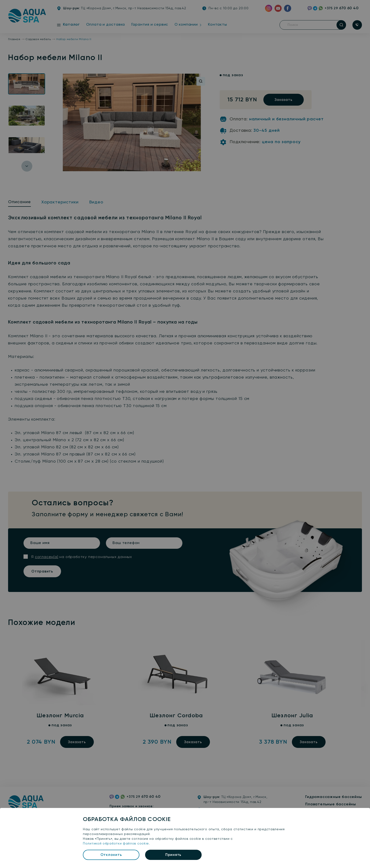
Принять (173, 855)
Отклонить (111, 855)
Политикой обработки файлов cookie (116, 844)
